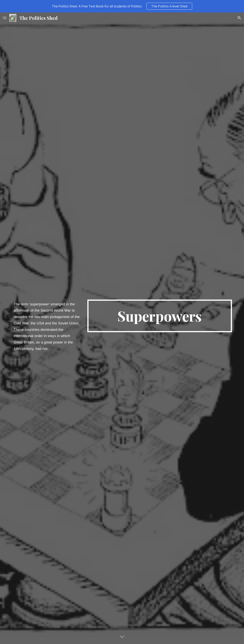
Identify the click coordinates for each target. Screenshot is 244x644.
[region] (122, 6)
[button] (5, 18)
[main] (47, 328)
